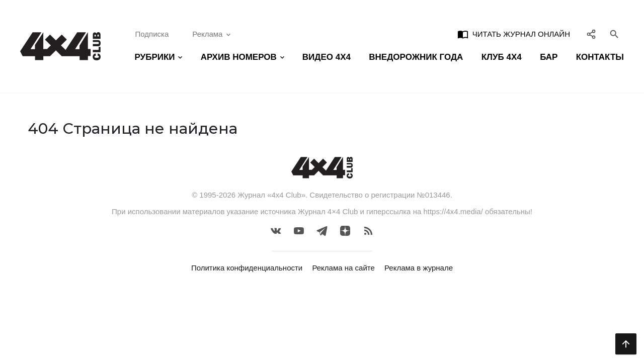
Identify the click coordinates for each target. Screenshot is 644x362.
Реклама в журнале (419, 268)
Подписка (152, 34)
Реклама (212, 34)
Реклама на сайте (343, 268)
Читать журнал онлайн (514, 34)
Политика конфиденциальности (247, 268)
